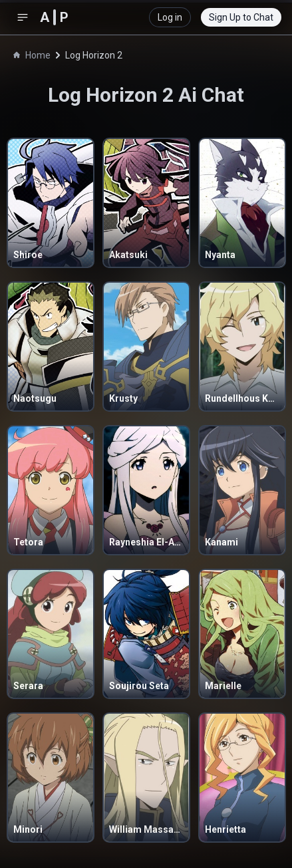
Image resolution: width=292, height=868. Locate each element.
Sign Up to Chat (241, 17)
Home (32, 55)
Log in (170, 17)
